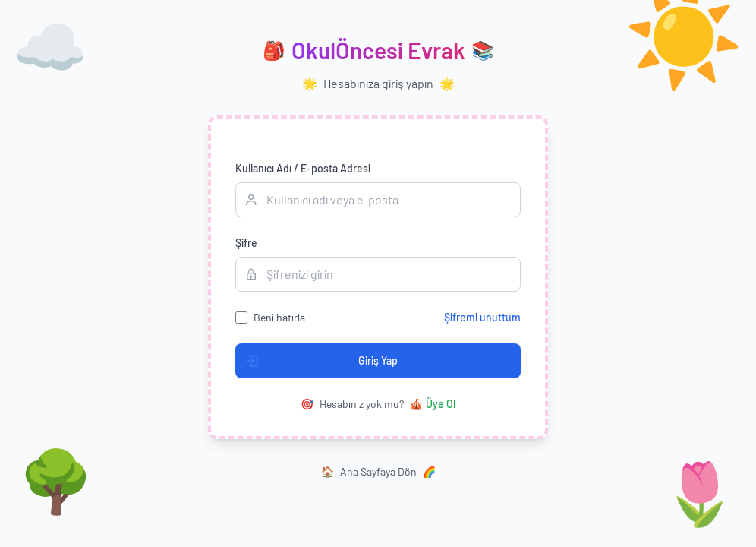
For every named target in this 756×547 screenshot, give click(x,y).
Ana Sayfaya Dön (378, 472)
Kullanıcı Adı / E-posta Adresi (303, 168)
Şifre (246, 243)
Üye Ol (433, 404)
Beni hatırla (279, 317)
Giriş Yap (317, 361)
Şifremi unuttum (482, 317)
